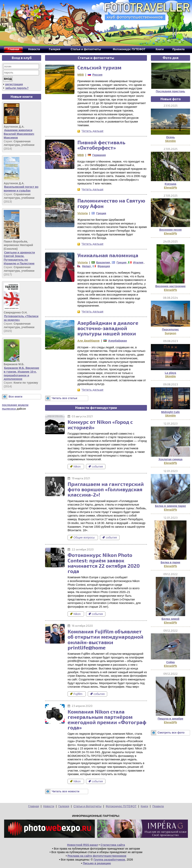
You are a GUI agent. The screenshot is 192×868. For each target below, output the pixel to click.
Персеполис (170, 330)
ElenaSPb (170, 188)
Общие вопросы (83, 538)
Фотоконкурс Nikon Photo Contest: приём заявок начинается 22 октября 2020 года (104, 563)
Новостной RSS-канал (83, 845)
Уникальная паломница (108, 255)
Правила (158, 806)
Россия (97, 75)
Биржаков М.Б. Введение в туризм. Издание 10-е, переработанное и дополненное (21, 373)
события (96, 467)
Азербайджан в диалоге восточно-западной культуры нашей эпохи (108, 328)
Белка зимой (171, 619)
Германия (99, 155)
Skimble (170, 141)
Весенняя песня (170, 230)
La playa (170, 373)
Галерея (64, 806)
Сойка (170, 662)
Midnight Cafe (170, 412)
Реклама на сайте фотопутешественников (97, 856)
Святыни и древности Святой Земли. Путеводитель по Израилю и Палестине (19, 258)
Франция (104, 266)
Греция (101, 213)
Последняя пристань (170, 91)
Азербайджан (118, 341)
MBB (81, 75)
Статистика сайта (113, 845)
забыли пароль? (17, 88)
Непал (86, 266)
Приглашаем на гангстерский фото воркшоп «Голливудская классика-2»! (106, 489)
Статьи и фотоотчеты (87, 806)
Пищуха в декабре (170, 719)
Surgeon (170, 333)
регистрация (14, 84)
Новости (49, 806)
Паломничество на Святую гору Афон (111, 203)
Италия (138, 262)
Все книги (15, 397)
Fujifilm (77, 694)
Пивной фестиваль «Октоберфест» (101, 145)
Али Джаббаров (88, 341)
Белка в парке (170, 562)
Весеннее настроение (170, 286)
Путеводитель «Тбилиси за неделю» (21, 318)
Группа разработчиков (109, 860)
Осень (171, 137)
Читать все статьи (64, 398)
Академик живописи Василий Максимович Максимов (19, 134)
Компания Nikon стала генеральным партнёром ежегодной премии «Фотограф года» (107, 720)
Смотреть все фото (171, 733)
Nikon (76, 467)
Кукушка (170, 184)
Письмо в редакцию (97, 863)
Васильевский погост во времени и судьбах (21, 189)
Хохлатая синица (170, 459)
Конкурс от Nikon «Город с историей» (100, 424)
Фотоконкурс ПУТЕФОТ (121, 806)
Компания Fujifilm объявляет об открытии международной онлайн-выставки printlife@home (106, 639)
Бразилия (103, 262)
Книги (144, 806)
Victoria (83, 213)
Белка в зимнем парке (170, 506)
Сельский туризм (99, 67)
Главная (34, 806)
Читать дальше (93, 131)
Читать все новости (66, 791)
